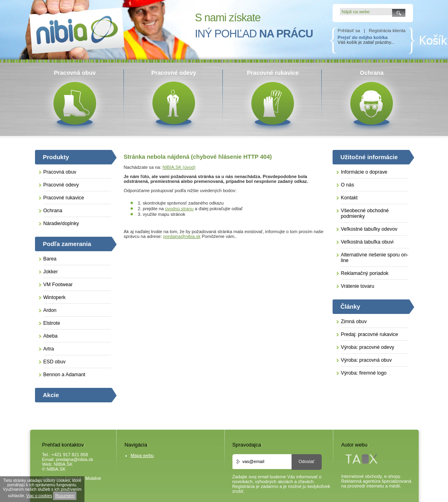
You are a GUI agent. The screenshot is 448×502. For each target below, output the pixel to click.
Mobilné (93, 478)
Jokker (51, 272)
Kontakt (349, 198)
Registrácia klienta (387, 31)
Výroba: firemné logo (364, 373)
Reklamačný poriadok (365, 273)
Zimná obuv (354, 322)
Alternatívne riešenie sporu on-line (375, 258)
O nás (348, 185)
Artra (49, 349)
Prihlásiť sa (349, 31)
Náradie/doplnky (61, 223)
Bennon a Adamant (65, 375)
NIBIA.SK (63, 464)
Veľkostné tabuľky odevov (369, 229)
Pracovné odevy (61, 185)
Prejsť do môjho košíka (363, 37)
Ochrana (53, 211)
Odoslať (306, 461)
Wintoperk (54, 297)
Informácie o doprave (364, 172)
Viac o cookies (39, 496)
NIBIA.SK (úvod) (179, 167)
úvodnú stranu (179, 209)
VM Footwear (58, 285)
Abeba (51, 336)
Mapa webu (142, 455)
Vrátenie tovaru (358, 286)
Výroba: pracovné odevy (368, 347)
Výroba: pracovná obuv (367, 360)
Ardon (50, 310)
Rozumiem (65, 496)
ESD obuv (54, 362)
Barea (50, 259)
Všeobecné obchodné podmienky (365, 213)
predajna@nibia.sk (182, 236)
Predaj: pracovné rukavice (370, 334)
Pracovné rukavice (64, 198)
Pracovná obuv (60, 172)
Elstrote (52, 323)
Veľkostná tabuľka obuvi (367, 242)
